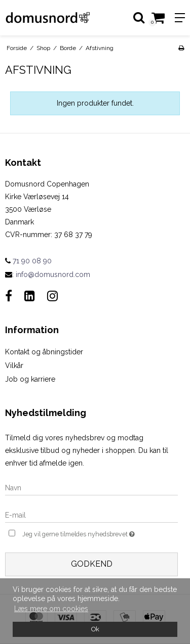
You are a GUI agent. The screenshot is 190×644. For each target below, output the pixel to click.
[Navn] (91, 487)
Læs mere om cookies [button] (51, 609)
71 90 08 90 (28, 261)
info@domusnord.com (53, 274)
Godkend (92, 564)
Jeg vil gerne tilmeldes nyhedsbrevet (85, 533)
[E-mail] (91, 515)
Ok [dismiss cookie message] (95, 629)
